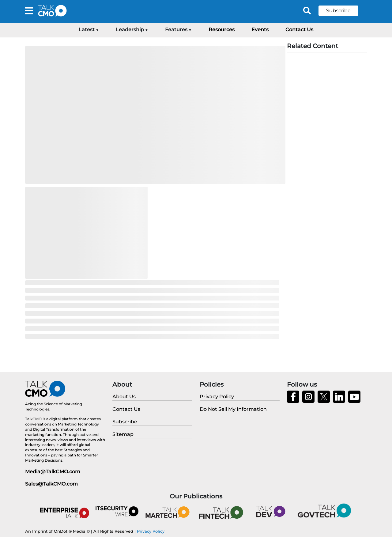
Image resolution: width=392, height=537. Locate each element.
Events (260, 30)
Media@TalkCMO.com (53, 472)
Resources (222, 30)
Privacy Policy (151, 531)
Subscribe (338, 11)
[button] (343, 11)
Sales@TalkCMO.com (51, 484)
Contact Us (299, 30)
